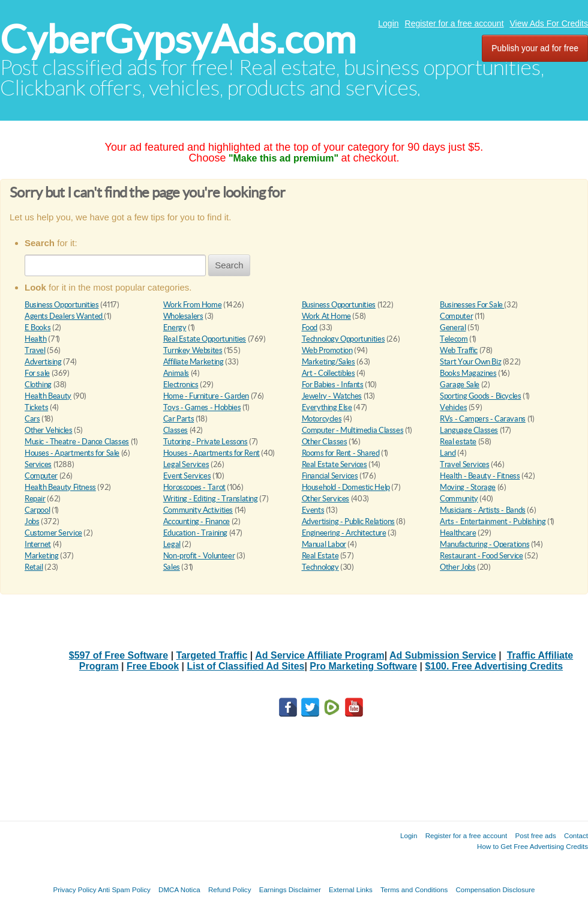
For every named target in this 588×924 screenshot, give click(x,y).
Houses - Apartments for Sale (72, 453)
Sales (172, 567)
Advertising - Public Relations (348, 521)
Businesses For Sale (472, 305)
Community (459, 499)
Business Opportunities (61, 305)
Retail (34, 567)
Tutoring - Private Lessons (205, 442)
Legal (172, 544)
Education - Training (195, 533)
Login (388, 23)
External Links (351, 889)
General (453, 328)
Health (36, 339)
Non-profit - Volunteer (199, 556)
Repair (35, 499)
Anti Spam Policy (124, 889)
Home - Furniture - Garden (206, 396)
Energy (175, 328)
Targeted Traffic (212, 655)
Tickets (36, 407)
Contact (576, 835)
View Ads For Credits (549, 23)
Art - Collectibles (328, 373)
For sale (37, 373)
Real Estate (320, 556)
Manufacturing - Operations (484, 544)
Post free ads (535, 835)
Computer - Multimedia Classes (353, 430)
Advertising (43, 362)
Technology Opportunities (343, 339)
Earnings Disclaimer (290, 889)
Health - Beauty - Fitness (480, 476)
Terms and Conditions (414, 889)
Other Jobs (457, 567)
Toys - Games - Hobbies (202, 407)
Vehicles (453, 407)
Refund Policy (230, 889)
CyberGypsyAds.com (178, 39)
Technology (320, 567)
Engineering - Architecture (344, 533)
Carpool (37, 510)
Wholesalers (183, 316)
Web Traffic (459, 350)
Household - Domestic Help (346, 487)
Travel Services (464, 464)
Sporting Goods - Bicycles (480, 396)
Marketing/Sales (328, 362)
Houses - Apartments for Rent (211, 453)
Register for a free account (454, 23)
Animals (176, 373)
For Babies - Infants (333, 385)
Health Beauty (48, 396)
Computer (456, 316)
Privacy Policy (74, 889)
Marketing (42, 556)
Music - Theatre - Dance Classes (77, 442)
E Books (37, 328)
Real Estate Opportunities (205, 339)
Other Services (326, 499)
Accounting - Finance (196, 521)
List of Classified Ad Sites (246, 666)
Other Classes (325, 442)
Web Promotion (327, 350)
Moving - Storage (468, 487)
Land (448, 453)
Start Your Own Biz (470, 362)
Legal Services (186, 464)
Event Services (187, 476)
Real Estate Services (334, 464)
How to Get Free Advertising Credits (532, 846)
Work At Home (326, 316)
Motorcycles (322, 419)
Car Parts (179, 419)
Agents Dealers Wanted (64, 316)
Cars (32, 419)
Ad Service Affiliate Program (319, 655)
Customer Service (53, 533)
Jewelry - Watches (332, 396)
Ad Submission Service (443, 655)
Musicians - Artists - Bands (482, 510)
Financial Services (330, 476)
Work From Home (193, 305)
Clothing (38, 385)
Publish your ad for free (535, 48)
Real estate (458, 442)
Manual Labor (324, 544)
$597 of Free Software (118, 655)
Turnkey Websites (193, 350)
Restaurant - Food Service (481, 556)
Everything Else (327, 407)
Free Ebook (153, 666)
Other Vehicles (49, 430)
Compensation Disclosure (495, 889)
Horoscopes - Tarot (194, 487)
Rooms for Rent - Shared (341, 453)
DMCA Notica (179, 889)
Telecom (454, 339)
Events (313, 510)
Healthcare (458, 533)
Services (38, 464)
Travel (35, 350)
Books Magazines (468, 373)
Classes (175, 430)
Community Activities (198, 510)
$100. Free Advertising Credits (494, 666)
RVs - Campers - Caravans (483, 419)
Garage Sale (460, 385)
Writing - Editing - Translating (211, 499)
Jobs (32, 521)
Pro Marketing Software (363, 666)
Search (229, 265)
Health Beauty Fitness (60, 487)
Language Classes (469, 430)
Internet (38, 544)
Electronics (181, 385)
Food (310, 328)
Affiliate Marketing (193, 362)
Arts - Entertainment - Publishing (493, 521)
